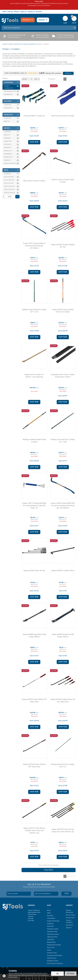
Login (65, 23)
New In (49, 910)
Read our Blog (75, 12)
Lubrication (50, 940)
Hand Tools (50, 926)
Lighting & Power (52, 937)
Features (11, 101)
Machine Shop (51, 942)
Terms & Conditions (69, 921)
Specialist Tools (52, 953)
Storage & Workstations (55, 956)
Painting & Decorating (54, 945)
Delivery (10, 12)
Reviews (39, 12)
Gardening (50, 924)
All (18, 105)
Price (11, 170)
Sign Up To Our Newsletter (39, 886)
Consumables (51, 918)
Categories (11, 82)
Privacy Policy (70, 918)
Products (27, 20)
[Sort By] (27, 79)
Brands (11, 128)
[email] (46, 894)
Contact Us (31, 12)
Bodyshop (50, 916)
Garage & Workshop (53, 921)
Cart (73, 17)
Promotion (11, 115)
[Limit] (37, 79)
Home (4, 12)
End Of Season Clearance (55, 964)
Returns (17, 12)
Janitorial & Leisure (53, 934)
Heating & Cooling (53, 929)
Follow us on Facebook (71, 12)
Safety (49, 950)
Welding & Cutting (53, 961)
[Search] (37, 28)
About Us (69, 928)
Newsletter (69, 925)
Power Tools (51, 948)
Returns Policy (70, 915)
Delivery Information (70, 911)
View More (48, 870)
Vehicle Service (52, 958)
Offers (49, 913)
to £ (10, 197)
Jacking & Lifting (52, 932)
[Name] (19, 894)
